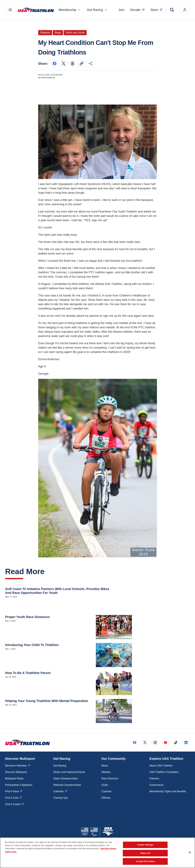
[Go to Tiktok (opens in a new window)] (176, 743)
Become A (18, 765)
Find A (14, 791)
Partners (154, 778)
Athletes (106, 772)
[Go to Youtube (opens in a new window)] (165, 743)
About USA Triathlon (161, 766)
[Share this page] (91, 64)
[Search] (172, 10)
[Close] (190, 852)
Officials (106, 798)
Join (121, 10)
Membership (70, 10)
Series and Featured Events (69, 772)
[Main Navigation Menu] (10, 10)
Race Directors (110, 778)
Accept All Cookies (145, 861)
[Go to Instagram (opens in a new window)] (155, 743)
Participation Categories (19, 785)
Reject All (145, 853)
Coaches (106, 791)
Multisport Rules (14, 778)
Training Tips (61, 798)
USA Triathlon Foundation (164, 772)
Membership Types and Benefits (168, 791)
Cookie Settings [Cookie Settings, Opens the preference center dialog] (145, 845)
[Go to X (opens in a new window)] (145, 743)
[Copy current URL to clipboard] (82, 64)
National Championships (67, 785)
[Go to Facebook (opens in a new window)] (135, 743)
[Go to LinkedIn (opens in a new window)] (186, 743)
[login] (185, 10)
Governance (156, 785)
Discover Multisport (16, 772)
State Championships (65, 778)
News (105, 766)
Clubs (105, 785)
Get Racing (97, 10)
